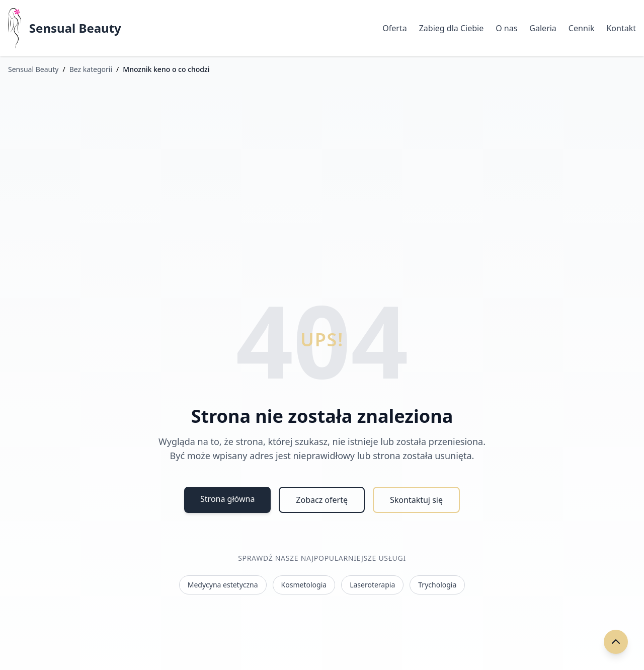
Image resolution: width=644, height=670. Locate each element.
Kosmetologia (304, 585)
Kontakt (621, 28)
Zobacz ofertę (322, 500)
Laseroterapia (372, 585)
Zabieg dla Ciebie (451, 28)
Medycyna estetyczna (223, 585)
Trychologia (437, 585)
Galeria (543, 28)
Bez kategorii (91, 69)
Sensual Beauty (75, 28)
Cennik (582, 28)
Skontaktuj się (416, 500)
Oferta (394, 28)
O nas (506, 28)
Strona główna (227, 499)
